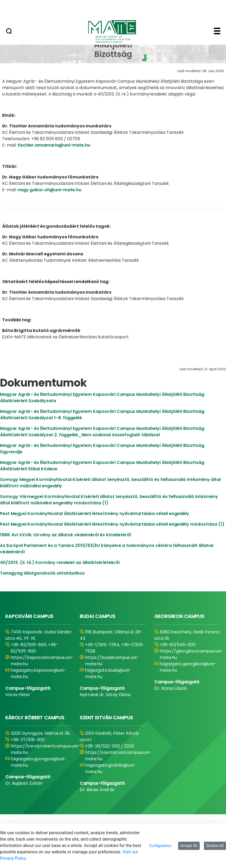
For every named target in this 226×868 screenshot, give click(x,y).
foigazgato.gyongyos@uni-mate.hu (39, 762)
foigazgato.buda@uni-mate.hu (108, 673)
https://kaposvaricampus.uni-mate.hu (42, 661)
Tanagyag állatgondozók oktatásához (42, 573)
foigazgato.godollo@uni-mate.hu (110, 768)
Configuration (160, 846)
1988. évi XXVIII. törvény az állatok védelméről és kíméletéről (65, 535)
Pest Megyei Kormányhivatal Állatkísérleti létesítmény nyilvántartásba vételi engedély (95, 514)
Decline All (215, 846)
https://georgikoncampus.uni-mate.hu (191, 654)
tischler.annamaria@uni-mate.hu (54, 145)
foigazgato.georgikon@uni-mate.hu (188, 667)
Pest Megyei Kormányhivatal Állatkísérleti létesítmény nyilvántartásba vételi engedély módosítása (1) (112, 524)
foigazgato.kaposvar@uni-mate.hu (38, 673)
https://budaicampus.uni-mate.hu (112, 661)
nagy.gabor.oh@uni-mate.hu (49, 190)
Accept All (189, 846)
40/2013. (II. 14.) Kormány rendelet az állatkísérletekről (60, 562)
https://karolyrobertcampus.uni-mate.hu (45, 749)
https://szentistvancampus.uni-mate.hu (118, 756)
